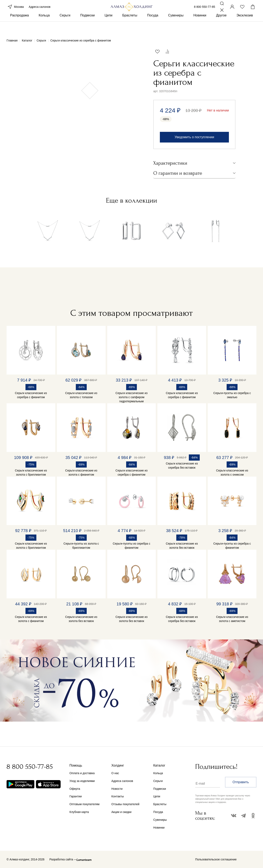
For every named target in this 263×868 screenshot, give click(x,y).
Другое (221, 26)
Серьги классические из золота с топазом (81, 395)
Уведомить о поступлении (194, 137)
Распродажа (19, 26)
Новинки (200, 26)
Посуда (153, 26)
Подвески (87, 26)
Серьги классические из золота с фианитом (81, 473)
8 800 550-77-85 (205, 12)
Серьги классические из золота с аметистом (232, 619)
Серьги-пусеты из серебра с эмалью (232, 395)
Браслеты (130, 26)
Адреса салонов (40, 12)
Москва (15, 12)
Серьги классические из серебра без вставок (182, 466)
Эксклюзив (245, 26)
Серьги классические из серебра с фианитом (31, 395)
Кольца (44, 26)
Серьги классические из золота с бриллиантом (31, 473)
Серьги (65, 26)
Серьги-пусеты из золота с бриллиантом (81, 546)
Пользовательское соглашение (216, 859)
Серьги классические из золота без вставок (182, 546)
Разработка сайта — (63, 859)
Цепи (108, 26)
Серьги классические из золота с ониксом (232, 473)
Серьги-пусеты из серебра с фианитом (132, 546)
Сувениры (176, 26)
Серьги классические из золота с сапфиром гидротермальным (131, 397)
